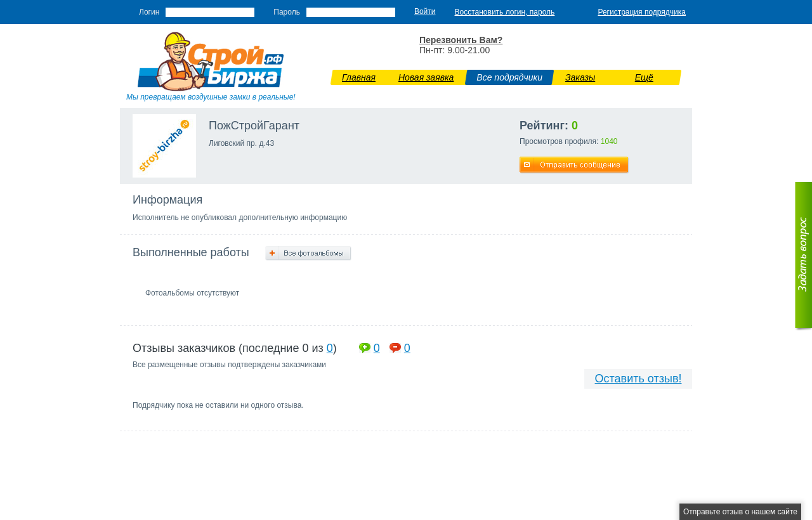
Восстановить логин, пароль (505, 12)
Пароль (287, 12)
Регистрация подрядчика (642, 12)
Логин (149, 12)
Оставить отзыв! (638, 379)
